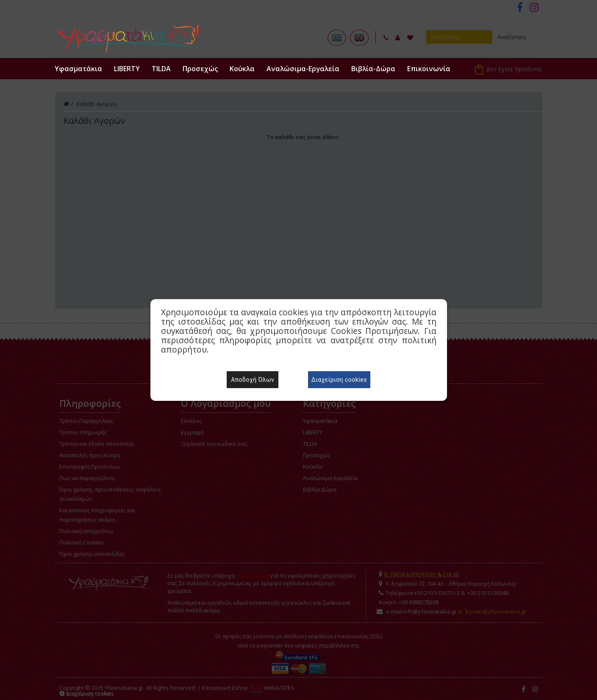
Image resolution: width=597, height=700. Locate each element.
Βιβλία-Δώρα (373, 69)
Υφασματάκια (78, 69)
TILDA (161, 69)
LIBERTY (127, 69)
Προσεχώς (200, 69)
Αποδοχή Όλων (253, 380)
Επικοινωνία (429, 69)
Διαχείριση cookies (339, 380)
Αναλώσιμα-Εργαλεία (303, 69)
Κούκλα (242, 69)
